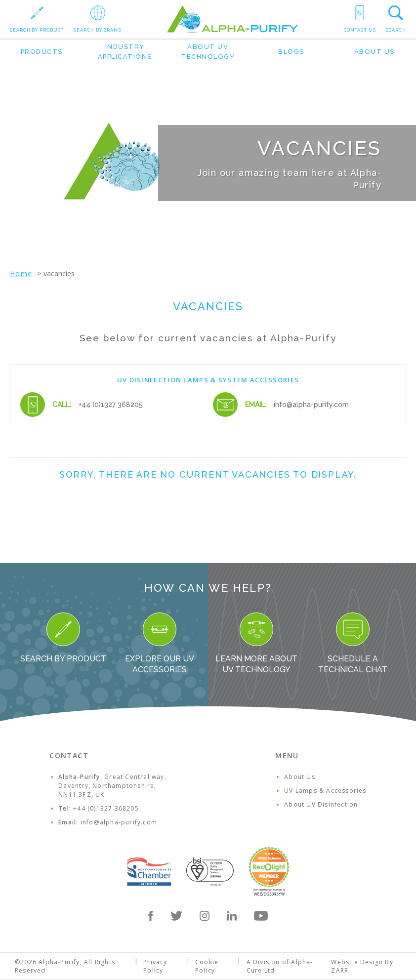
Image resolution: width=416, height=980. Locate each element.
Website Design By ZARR (362, 966)
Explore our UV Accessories (160, 643)
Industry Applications (125, 52)
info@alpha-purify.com (311, 405)
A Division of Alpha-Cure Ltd (280, 966)
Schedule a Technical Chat (353, 643)
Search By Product (63, 638)
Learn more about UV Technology (256, 643)
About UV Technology (208, 52)
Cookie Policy (207, 966)
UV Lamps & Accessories (325, 791)
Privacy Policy (155, 966)
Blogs (291, 52)
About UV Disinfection (321, 804)
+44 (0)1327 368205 (111, 405)
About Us (374, 52)
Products (42, 52)
